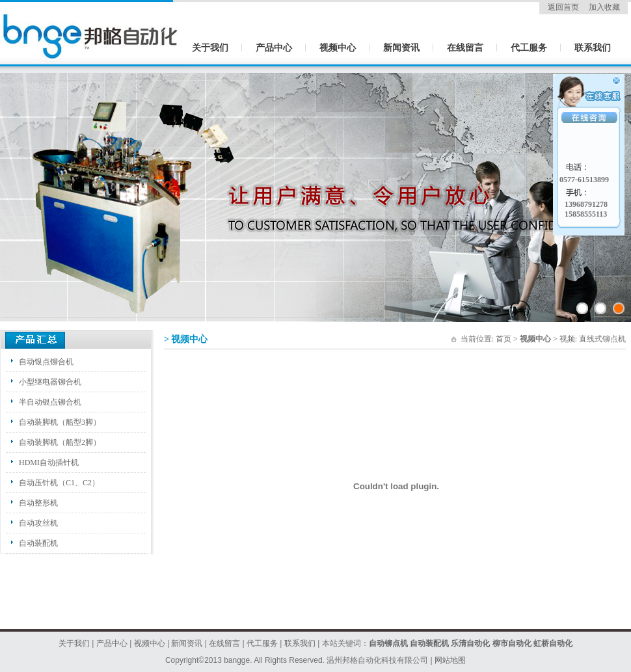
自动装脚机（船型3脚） (60, 422)
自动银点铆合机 (46, 362)
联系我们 (593, 48)
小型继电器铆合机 (50, 382)
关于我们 (210, 48)
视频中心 (338, 48)
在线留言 (465, 48)
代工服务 (529, 48)
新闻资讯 (401, 48)
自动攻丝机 (38, 523)
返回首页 (563, 7)
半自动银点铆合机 (50, 402)
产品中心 (274, 48)
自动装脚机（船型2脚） (60, 442)
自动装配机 (38, 543)
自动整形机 (38, 503)
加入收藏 (604, 7)
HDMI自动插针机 (49, 463)
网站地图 (450, 660)
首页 (503, 339)
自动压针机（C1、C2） (59, 483)
